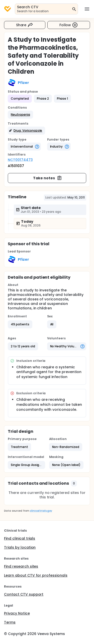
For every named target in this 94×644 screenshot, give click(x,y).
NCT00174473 (20, 160)
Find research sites (21, 566)
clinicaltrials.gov (41, 511)
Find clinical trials (20, 538)
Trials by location (20, 547)
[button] (20, 115)
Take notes (48, 178)
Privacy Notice (17, 613)
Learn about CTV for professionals (36, 575)
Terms (10, 622)
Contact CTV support (24, 594)
